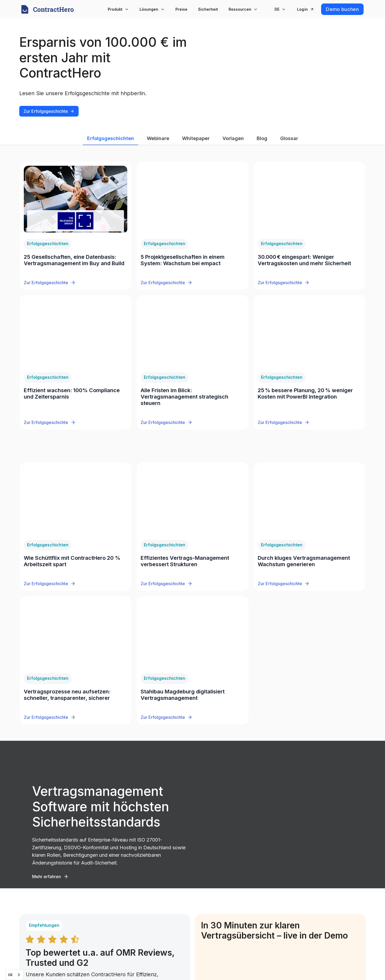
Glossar (289, 138)
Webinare (158, 138)
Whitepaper (196, 138)
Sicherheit (208, 9)
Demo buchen (342, 9)
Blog (262, 138)
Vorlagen (233, 138)
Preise (181, 9)
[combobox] (14, 975)
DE (10, 975)
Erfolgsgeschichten (111, 138)
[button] (118, 9)
